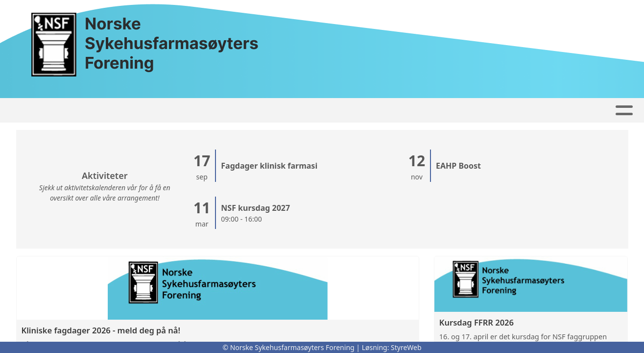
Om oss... (391, 111)
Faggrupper (261, 111)
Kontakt (329, 111)
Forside (81, 111)
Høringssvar (189, 111)
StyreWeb (406, 347)
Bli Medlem (459, 111)
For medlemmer (540, 111)
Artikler (129, 111)
